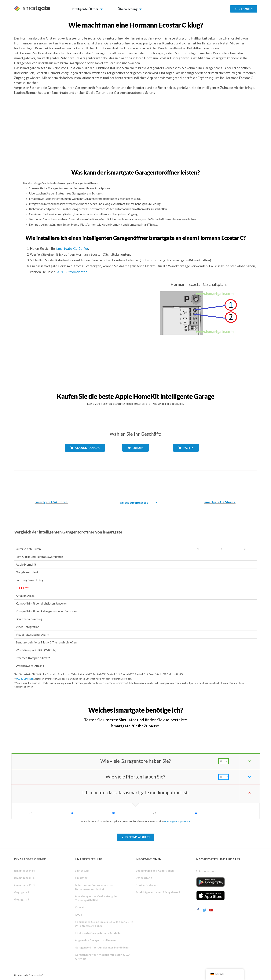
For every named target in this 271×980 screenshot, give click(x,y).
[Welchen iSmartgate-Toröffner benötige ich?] (229, 707)
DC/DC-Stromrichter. (71, 272)
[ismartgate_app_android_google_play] (211, 882)
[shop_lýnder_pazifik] (186, 455)
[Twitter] (205, 910)
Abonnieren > (207, 871)
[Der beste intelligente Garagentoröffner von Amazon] (51, 482)
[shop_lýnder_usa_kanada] (85, 455)
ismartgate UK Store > (220, 502)
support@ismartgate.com (177, 821)
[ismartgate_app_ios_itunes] (211, 895)
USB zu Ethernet (24, 679)
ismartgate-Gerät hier (72, 248)
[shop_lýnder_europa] (135, 455)
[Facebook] (198, 910)
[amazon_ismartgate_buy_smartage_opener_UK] (220, 482)
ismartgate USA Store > (51, 502)
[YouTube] (211, 910)
